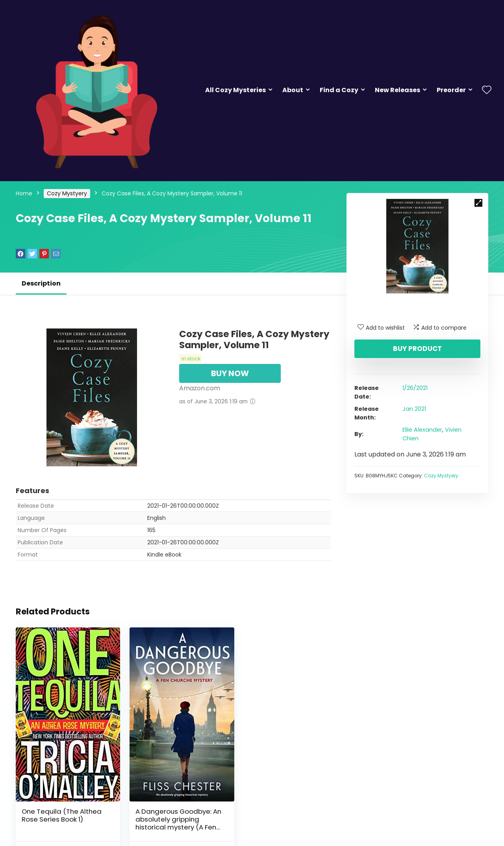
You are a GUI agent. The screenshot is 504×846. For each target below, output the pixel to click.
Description (41, 283)
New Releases (397, 90)
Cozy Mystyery (67, 193)
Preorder (451, 90)
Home (24, 193)
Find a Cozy (339, 90)
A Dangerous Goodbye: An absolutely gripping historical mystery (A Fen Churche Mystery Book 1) (173, 813)
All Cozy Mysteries (235, 90)
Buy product (417, 349)
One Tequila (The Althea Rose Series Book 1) (62, 805)
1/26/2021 (415, 388)
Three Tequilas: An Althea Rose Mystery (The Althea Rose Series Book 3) (280, 809)
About (293, 90)
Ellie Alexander (422, 430)
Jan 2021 (414, 409)
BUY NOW (230, 373)
